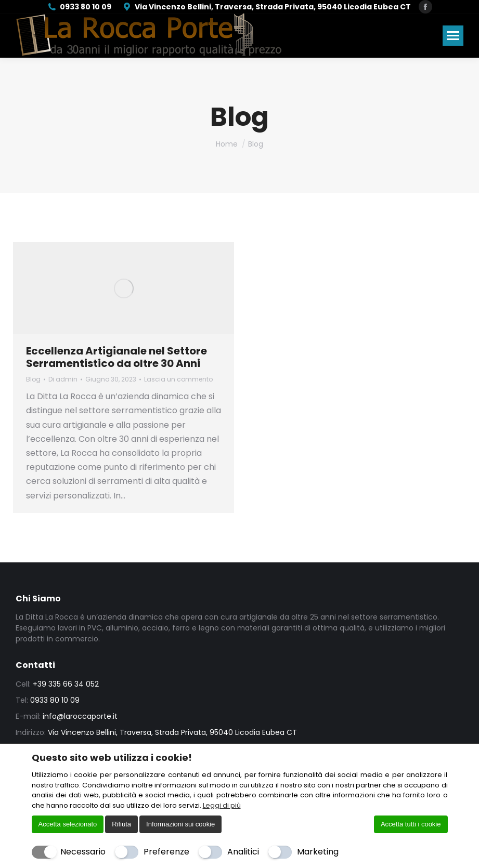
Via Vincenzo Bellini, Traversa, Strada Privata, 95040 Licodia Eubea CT (266, 7)
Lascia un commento (178, 379)
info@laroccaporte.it (80, 716)
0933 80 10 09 (79, 7)
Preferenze (166, 852)
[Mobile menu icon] (453, 36)
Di (63, 379)
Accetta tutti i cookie (411, 824)
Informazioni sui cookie (180, 824)
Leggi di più (222, 805)
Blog (33, 379)
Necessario (83, 852)
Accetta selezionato (68, 824)
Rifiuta (121, 824)
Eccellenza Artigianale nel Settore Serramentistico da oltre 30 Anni (116, 357)
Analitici (243, 852)
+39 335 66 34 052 (66, 684)
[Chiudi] (441, 757)
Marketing (318, 852)
